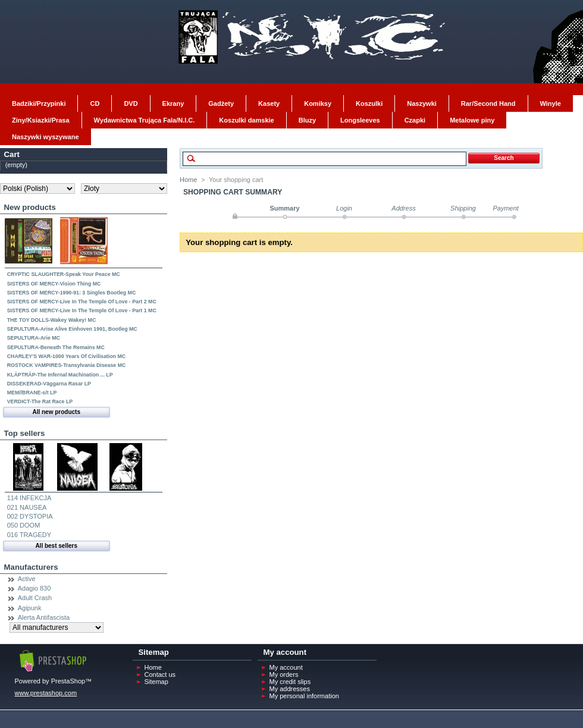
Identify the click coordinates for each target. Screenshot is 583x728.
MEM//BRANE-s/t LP (32, 393)
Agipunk (30, 608)
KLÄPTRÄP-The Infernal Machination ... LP (60, 375)
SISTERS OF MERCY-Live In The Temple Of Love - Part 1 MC (82, 310)
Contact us (160, 674)
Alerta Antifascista (44, 617)
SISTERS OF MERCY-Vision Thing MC (54, 284)
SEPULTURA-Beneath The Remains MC (56, 347)
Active (27, 579)
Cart (12, 154)
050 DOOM (24, 525)
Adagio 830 (35, 588)
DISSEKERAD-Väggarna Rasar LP (49, 384)
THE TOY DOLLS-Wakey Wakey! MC (52, 320)
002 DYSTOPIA (30, 516)
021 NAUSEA (27, 507)
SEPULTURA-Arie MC (34, 338)
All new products (56, 412)
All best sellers (56, 546)
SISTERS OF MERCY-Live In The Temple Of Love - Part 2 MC (82, 302)
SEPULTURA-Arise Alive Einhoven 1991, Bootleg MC (72, 329)
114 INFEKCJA (29, 498)
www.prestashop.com (46, 693)
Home (188, 180)
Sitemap (156, 682)
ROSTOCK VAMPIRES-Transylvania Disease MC (67, 365)
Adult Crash (35, 598)
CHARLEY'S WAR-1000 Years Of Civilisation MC (66, 356)
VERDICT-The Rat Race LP (40, 401)
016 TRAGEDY (29, 535)
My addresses (290, 689)
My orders (284, 674)
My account (286, 667)
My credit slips (290, 682)
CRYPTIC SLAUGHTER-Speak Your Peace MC (64, 274)
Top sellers (25, 433)
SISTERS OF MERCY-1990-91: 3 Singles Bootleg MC (72, 293)
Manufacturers (31, 567)
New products (30, 207)
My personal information (304, 696)
